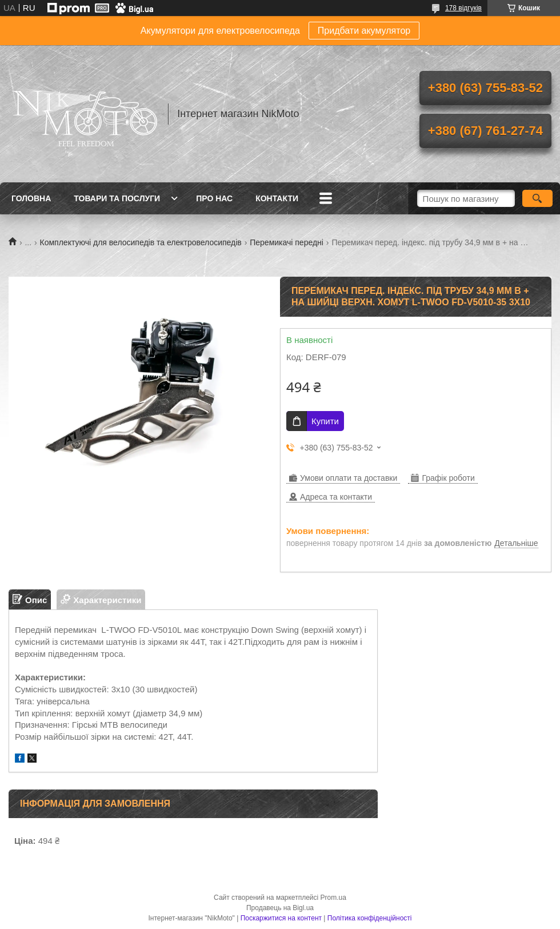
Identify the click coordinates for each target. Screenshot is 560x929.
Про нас (214, 198)
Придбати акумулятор (364, 31)
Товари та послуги (117, 198)
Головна (31, 198)
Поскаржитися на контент (281, 918)
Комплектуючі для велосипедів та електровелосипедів (141, 242)
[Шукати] (537, 198)
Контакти (277, 198)
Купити (325, 421)
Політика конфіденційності (370, 918)
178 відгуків (463, 8)
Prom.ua (333, 898)
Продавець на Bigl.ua (280, 908)
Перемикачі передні (287, 242)
